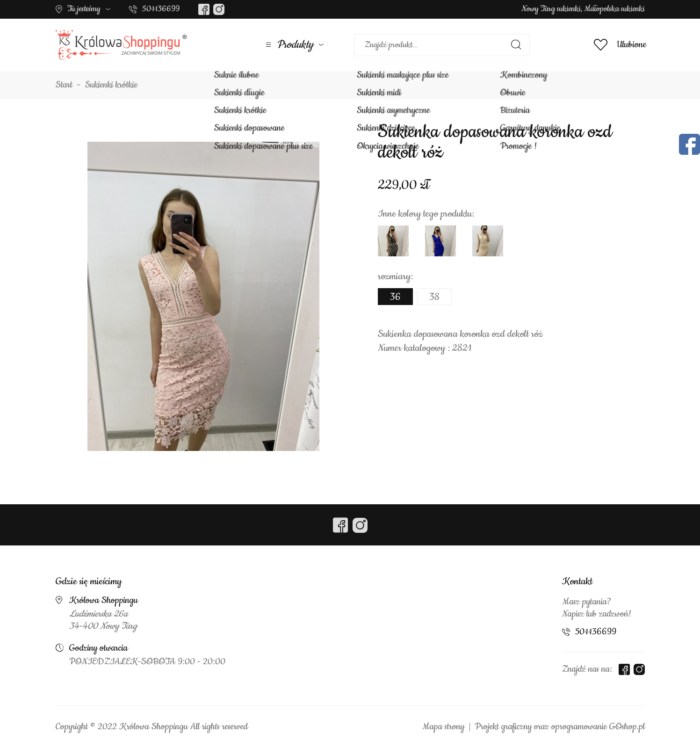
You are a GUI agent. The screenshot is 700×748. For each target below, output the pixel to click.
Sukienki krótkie (111, 85)
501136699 (161, 9)
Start (64, 85)
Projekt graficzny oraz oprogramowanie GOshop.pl (560, 727)
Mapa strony (443, 727)
